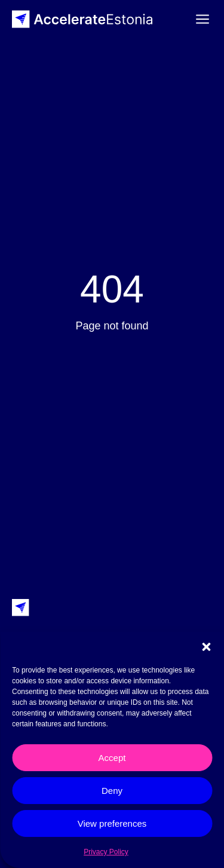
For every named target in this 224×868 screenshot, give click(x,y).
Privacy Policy (106, 852)
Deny (112, 791)
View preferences (112, 823)
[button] (206, 647)
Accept (112, 758)
